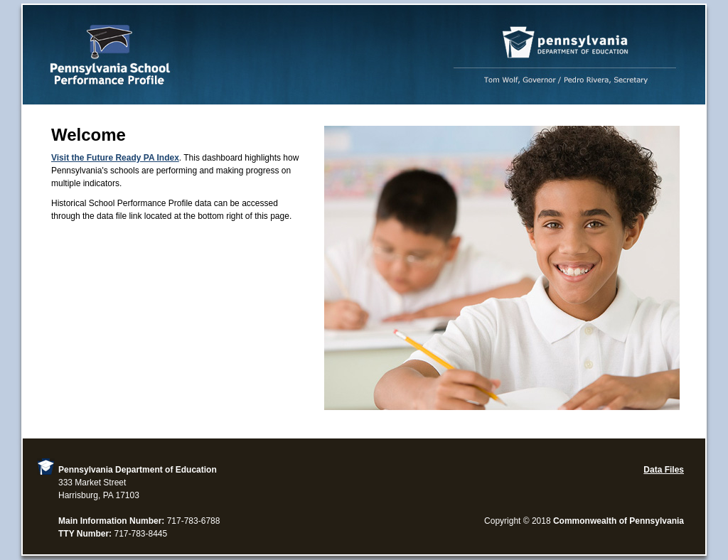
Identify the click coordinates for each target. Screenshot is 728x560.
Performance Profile (364, 55)
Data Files (664, 470)
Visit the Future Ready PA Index (115, 158)
